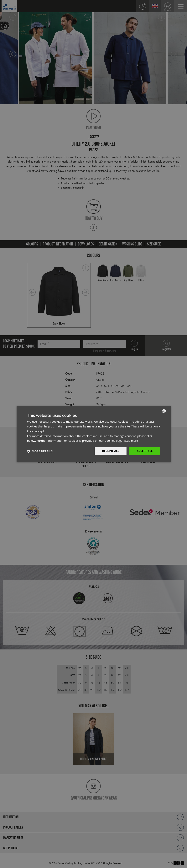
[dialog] (93, 434)
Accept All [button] (144, 451)
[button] (40, 451)
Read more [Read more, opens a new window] (131, 441)
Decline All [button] (110, 451)
